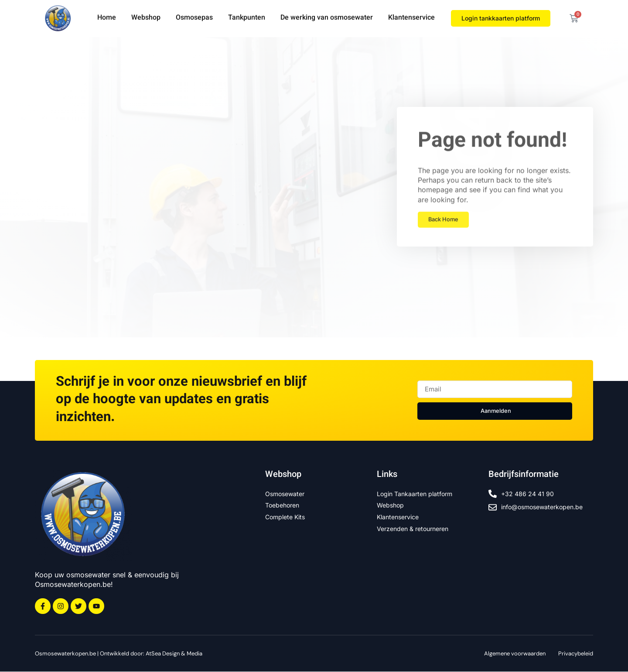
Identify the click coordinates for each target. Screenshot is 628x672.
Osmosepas (194, 18)
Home (107, 18)
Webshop (146, 18)
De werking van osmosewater (327, 18)
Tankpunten (247, 18)
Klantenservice (411, 18)
